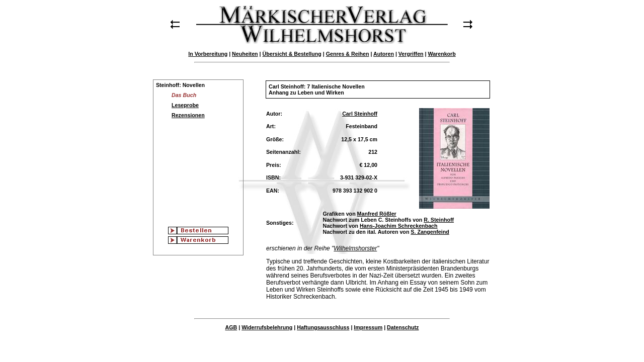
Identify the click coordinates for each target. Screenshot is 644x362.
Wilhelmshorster (355, 248)
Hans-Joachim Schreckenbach (399, 226)
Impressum (368, 327)
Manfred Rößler (377, 214)
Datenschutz (403, 327)
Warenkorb (441, 54)
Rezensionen (188, 115)
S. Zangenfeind (430, 232)
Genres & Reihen (348, 54)
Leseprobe (185, 105)
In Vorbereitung (208, 54)
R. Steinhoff (439, 220)
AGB (231, 327)
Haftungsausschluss (323, 327)
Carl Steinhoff (360, 114)
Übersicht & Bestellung (292, 54)
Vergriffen (411, 54)
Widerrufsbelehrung (267, 327)
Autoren (384, 54)
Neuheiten (245, 54)
